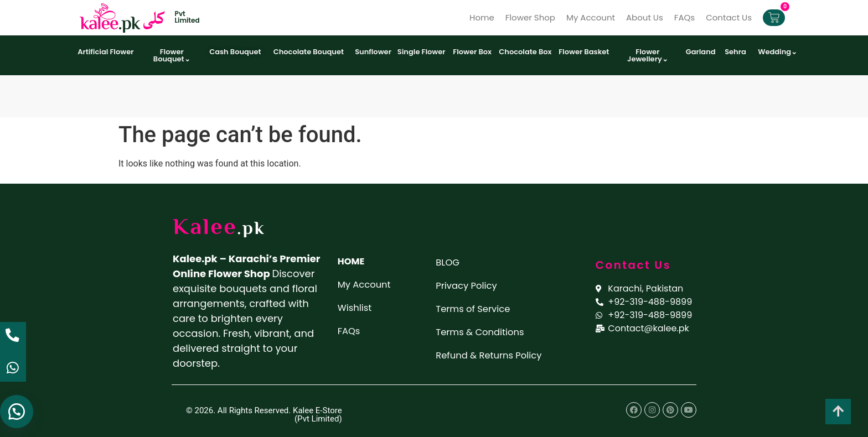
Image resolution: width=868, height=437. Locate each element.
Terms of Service (477, 308)
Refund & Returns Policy (494, 354)
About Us (645, 17)
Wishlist (356, 307)
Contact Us (729, 17)
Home (482, 17)
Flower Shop (530, 17)
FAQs (684, 17)
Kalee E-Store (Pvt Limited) (317, 415)
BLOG (449, 262)
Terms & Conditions (484, 331)
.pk (254, 228)
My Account (591, 17)
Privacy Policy (469, 285)
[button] (17, 409)
